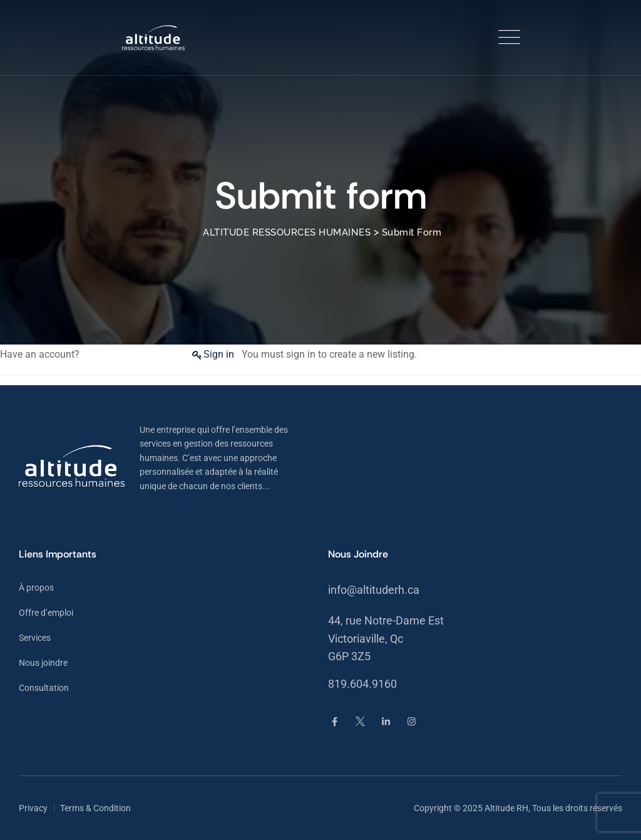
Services (35, 638)
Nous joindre (43, 663)
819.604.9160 (362, 684)
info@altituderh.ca (374, 590)
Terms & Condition (95, 808)
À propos (36, 588)
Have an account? (40, 354)
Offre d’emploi (46, 613)
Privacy (33, 808)
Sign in (219, 354)
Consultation (44, 688)
